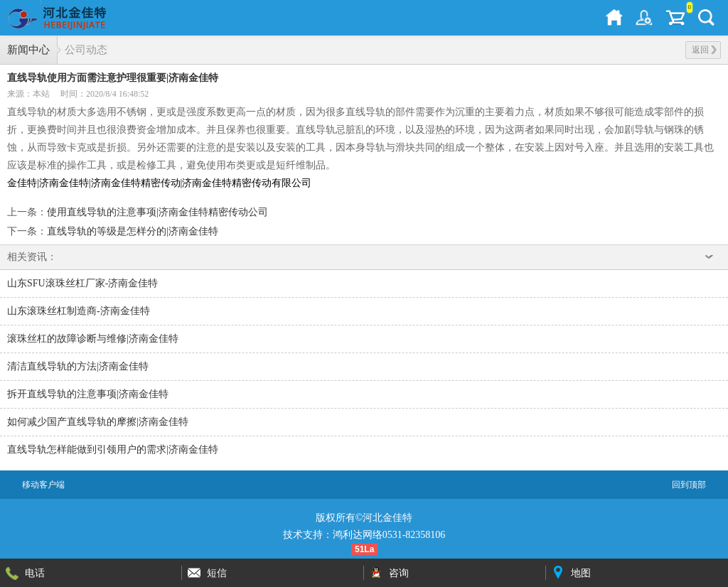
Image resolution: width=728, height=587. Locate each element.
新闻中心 (28, 50)
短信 (217, 573)
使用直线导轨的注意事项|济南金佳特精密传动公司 (157, 212)
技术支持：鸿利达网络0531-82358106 (364, 535)
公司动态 (86, 50)
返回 (704, 50)
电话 (35, 573)
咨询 (399, 573)
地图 (581, 573)
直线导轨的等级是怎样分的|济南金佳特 (133, 231)
